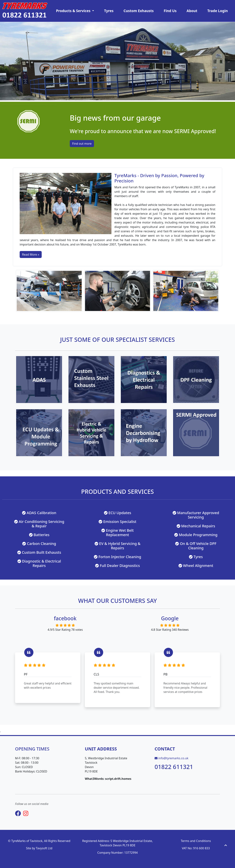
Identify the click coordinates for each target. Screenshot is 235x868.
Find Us (170, 11)
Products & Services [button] (74, 11)
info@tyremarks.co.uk (173, 758)
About (192, 11)
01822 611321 (174, 767)
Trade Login (217, 11)
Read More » (31, 254)
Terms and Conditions (196, 841)
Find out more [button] (82, 144)
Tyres (109, 11)
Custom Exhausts (139, 11)
